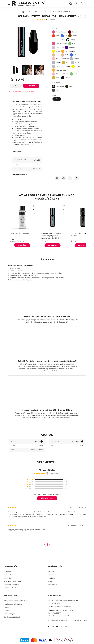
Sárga (58, 51)
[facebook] (45, 545)
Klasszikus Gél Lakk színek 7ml (58, 12)
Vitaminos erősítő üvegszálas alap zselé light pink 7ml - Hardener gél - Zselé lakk (52, 236)
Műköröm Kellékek (11, 588)
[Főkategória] (23, 12)
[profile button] (77, 4)
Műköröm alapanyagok (13, 585)
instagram (53, 627)
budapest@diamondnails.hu (61, 616)
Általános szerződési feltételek (15, 601)
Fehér (63, 40)
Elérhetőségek (9, 614)
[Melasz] (67, 86)
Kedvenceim (53, 585)
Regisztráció (53, 575)
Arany (68, 62)
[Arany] (63, 63)
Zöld (74, 43)
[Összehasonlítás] (63, 178)
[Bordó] (70, 32)
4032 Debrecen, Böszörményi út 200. (65, 601)
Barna (74, 36)
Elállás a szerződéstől (12, 617)
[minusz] (12, 86)
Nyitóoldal (8, 572)
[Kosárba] (31, 86)
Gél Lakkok (34, 12)
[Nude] (53, 55)
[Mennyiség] (16, 86)
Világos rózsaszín (62, 59)
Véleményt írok (47, 498)
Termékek (7, 575)
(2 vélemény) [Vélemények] (53, 19)
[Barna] (70, 36)
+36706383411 (56, 613)
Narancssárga (70, 51)
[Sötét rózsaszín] (53, 32)
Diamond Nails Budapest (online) (61, 610)
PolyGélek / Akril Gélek (12, 581)
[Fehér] (58, 40)
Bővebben (17, 151)
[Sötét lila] (67, 47)
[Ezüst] (73, 63)
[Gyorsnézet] (34, 210)
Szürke (76, 59)
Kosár (50, 581)
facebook (49, 627)
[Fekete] (68, 40)
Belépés (51, 572)
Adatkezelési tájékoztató (13, 604)
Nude (58, 55)
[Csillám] (62, 66)
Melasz (72, 86)
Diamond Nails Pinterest (66, 627)
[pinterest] (49, 545)
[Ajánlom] (70, 178)
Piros (58, 36)
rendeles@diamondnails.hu (61, 606)
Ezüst (77, 62)
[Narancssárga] (63, 51)
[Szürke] (71, 59)
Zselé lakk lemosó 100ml (19, 233)
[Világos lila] (53, 47)
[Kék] (62, 36)
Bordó (74, 32)
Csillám (67, 66)
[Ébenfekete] (53, 86)
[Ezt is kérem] (22, 245)
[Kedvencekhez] (57, 178)
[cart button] (83, 4)
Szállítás (7, 611)
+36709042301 (56, 603)
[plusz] (20, 86)
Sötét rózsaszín (61, 32)
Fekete (67, 78)
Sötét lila (72, 47)
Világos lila (60, 47)
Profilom (51, 578)
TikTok (62, 627)
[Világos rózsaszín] (53, 59)
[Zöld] (70, 44)
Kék (66, 36)
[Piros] (53, 36)
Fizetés (6, 607)
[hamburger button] (9, 4)
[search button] (71, 4)
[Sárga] (53, 51)
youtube (57, 627)
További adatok (19, 175)
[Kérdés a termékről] (76, 178)
